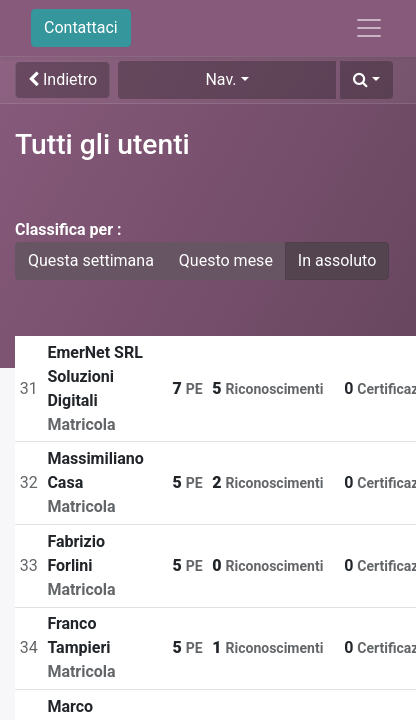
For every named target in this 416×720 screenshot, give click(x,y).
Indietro (62, 79)
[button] (366, 80)
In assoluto (337, 260)
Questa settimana (91, 260)
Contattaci (81, 27)
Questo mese (226, 260)
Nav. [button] (220, 79)
